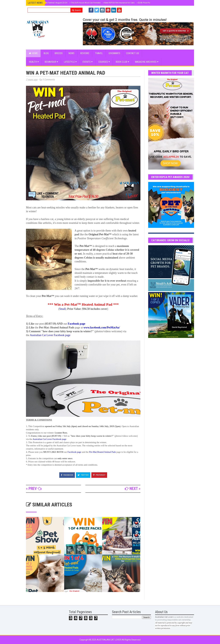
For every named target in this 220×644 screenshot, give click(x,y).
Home (33, 53)
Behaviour (51, 62)
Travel (99, 53)
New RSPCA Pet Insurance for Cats (119, 3)
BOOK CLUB (122, 62)
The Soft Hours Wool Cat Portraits (85, 3)
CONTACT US (133, 53)
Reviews (85, 53)
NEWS (71, 53)
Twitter (83, 475)
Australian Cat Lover (109, 640)
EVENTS (88, 62)
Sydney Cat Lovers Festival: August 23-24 (49, 3)
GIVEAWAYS (114, 53)
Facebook (67, 475)
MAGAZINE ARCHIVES (147, 62)
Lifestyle (70, 62)
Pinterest (99, 475)
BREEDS (59, 53)
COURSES (104, 62)
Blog (46, 53)
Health (34, 62)
